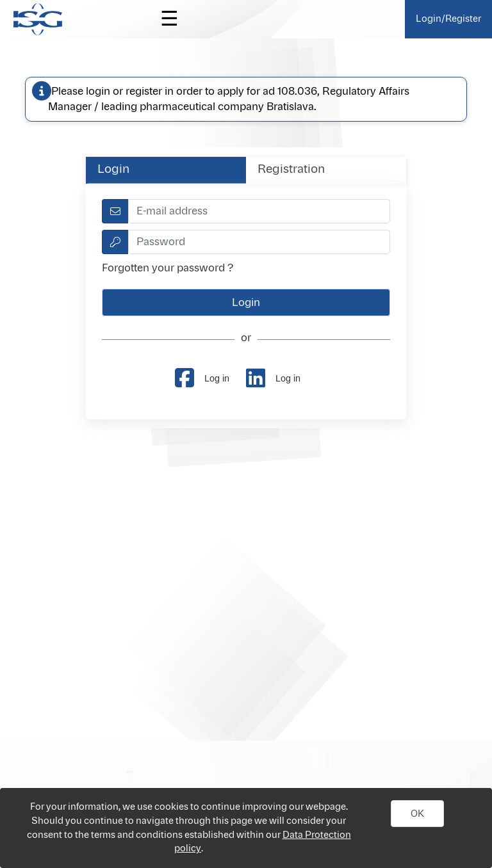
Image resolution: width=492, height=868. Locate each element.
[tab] (166, 170)
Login (113, 170)
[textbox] (259, 211)
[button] (418, 814)
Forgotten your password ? (168, 268)
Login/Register (448, 19)
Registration (291, 170)
